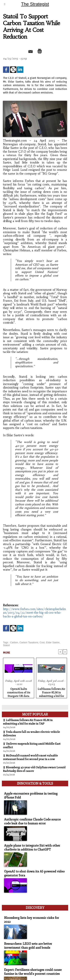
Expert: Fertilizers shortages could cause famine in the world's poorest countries (33, 972)
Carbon (14, 642)
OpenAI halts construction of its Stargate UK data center (19, 692)
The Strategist (35, 4)
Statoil (6, 645)
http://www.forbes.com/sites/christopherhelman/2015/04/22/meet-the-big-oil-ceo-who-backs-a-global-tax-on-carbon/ (35, 613)
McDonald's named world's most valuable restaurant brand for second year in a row (30, 757)
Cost (42, 642)
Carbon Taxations (29, 642)
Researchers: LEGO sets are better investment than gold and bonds (28, 946)
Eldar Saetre (53, 642)
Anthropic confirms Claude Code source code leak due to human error (32, 821)
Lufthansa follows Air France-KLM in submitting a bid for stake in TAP (51, 692)
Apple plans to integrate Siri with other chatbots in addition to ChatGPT (32, 847)
